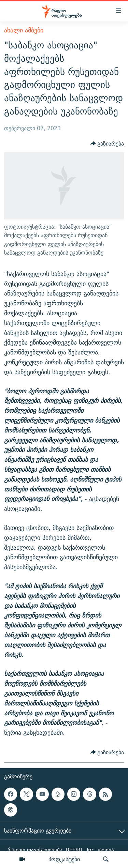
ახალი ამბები (24, 30)
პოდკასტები (64, 859)
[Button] (107, 144)
